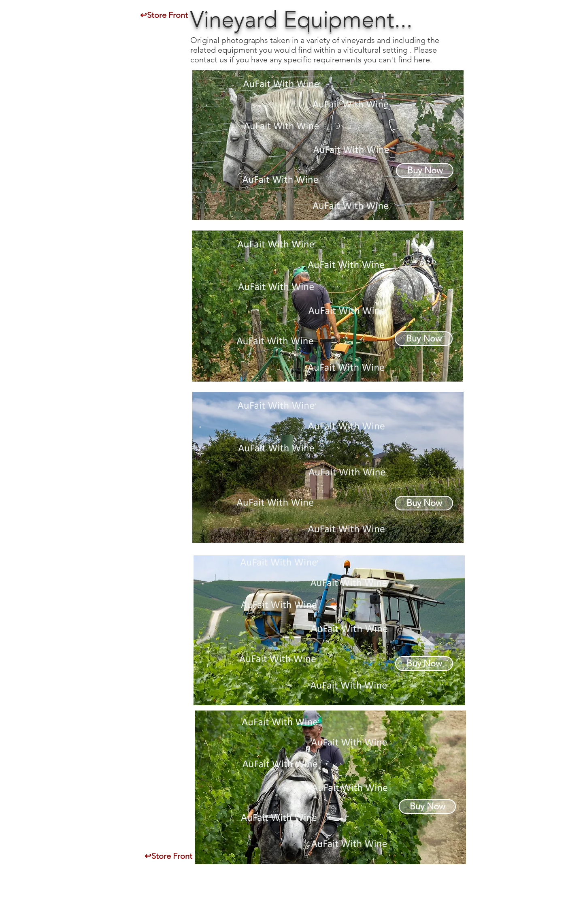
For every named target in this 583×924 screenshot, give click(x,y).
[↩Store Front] (164, 15)
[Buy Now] (425, 171)
